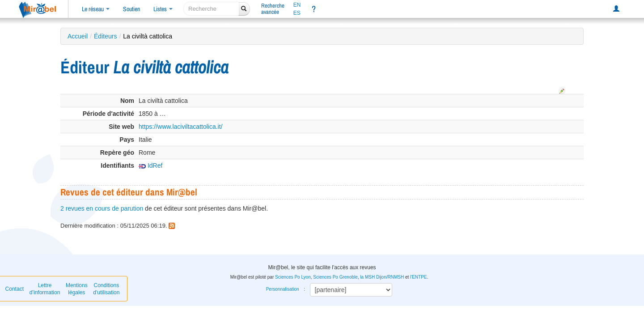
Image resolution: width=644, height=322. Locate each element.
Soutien (131, 9)
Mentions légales (77, 289)
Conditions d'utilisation (106, 289)
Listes (163, 9)
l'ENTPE (418, 277)
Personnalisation (283, 289)
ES (297, 13)
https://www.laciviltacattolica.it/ (181, 127)
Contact (15, 289)
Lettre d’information (45, 289)
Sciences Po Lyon (293, 277)
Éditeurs (105, 36)
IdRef (150, 165)
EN (297, 5)
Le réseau (96, 9)
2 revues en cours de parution (102, 208)
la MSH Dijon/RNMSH (382, 277)
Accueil (78, 36)
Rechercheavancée (273, 9)
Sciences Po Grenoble (335, 277)
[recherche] (211, 9)
